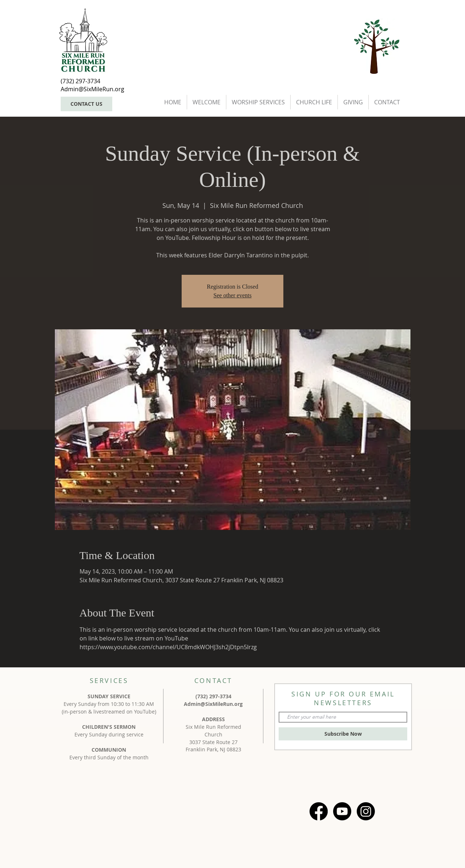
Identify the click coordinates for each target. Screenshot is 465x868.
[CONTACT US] (86, 104)
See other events (233, 295)
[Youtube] (342, 811)
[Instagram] (366, 811)
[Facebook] (319, 811)
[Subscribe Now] (343, 734)
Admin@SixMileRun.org (213, 704)
